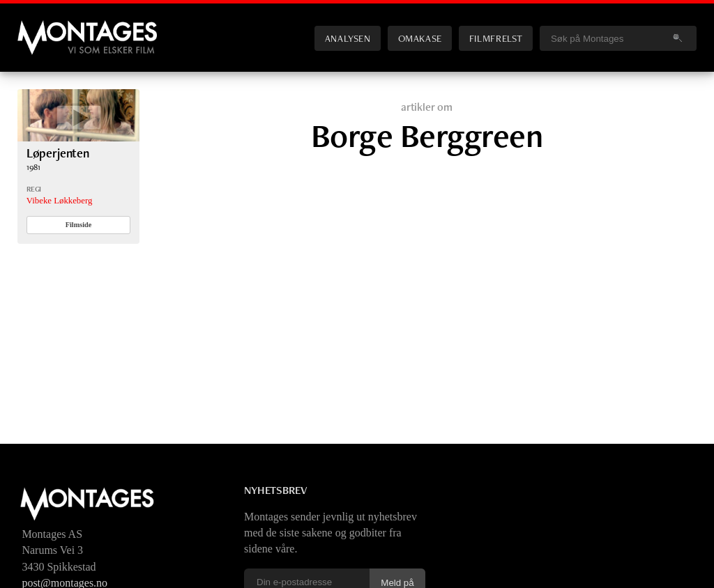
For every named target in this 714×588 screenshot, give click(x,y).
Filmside (79, 225)
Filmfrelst (496, 38)
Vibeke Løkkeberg (60, 201)
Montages (40, 27)
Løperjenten (58, 153)
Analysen (348, 38)
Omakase (420, 38)
